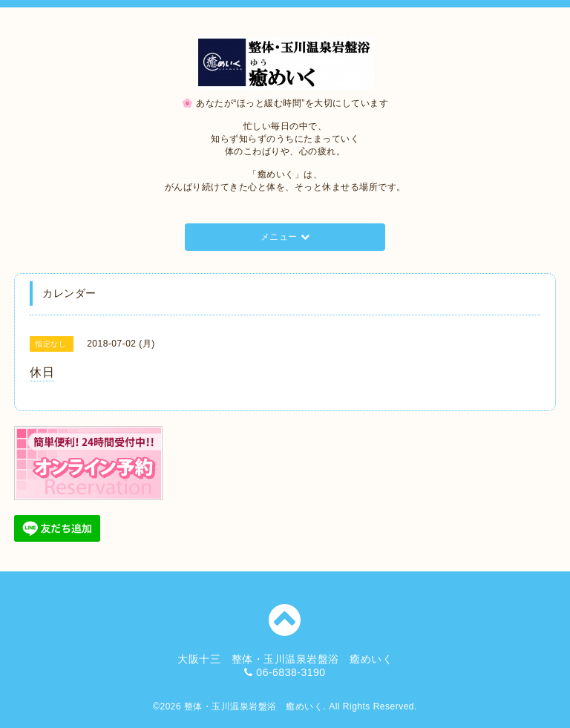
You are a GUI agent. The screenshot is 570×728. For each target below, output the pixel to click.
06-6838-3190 (291, 672)
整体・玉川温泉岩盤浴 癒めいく (254, 706)
